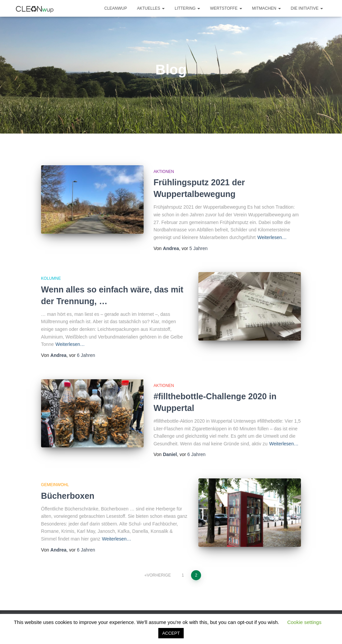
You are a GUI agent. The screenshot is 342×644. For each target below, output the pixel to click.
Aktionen (164, 172)
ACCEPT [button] (171, 633)
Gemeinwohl (55, 485)
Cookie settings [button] (304, 622)
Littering (187, 8)
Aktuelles (151, 8)
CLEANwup (116, 8)
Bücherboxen (68, 496)
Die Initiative (307, 8)
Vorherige (159, 575)
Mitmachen (267, 8)
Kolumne (51, 278)
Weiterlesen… (272, 237)
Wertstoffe (226, 8)
